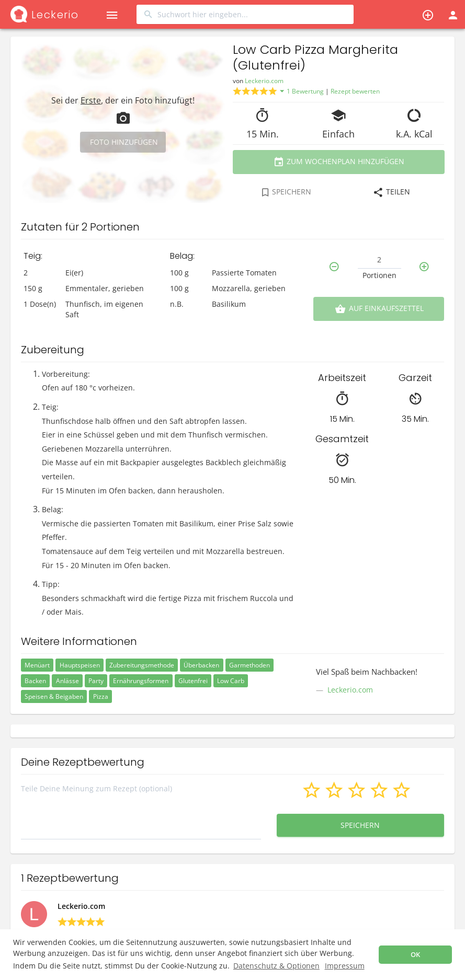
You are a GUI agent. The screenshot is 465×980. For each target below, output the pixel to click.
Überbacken (201, 665)
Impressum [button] (345, 966)
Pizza (101, 696)
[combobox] (245, 14)
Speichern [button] (361, 825)
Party (96, 681)
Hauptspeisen (80, 665)
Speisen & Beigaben (54, 696)
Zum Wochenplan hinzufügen (338, 162)
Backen (35, 681)
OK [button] (415, 955)
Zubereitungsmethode (142, 665)
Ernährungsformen (141, 681)
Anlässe (67, 681)
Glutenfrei (193, 681)
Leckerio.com (264, 81)
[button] (112, 14)
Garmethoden (249, 665)
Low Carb (231, 681)
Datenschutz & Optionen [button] (276, 966)
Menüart (37, 665)
